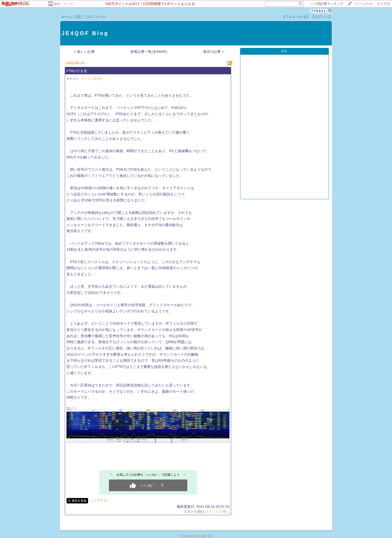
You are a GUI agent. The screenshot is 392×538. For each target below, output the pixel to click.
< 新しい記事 (85, 52)
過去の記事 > (214, 52)
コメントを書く (217, 511)
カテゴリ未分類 (92, 79)
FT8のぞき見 (77, 71)
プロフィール (95, 17)
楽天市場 (383, 4)
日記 (78, 17)
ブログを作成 (363, 4)
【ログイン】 (321, 17)
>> (327, 4)
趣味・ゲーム (64, 4)
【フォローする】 (296, 17)
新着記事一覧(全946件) (149, 52)
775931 (319, 11)
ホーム (66, 17)
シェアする (98, 500)
